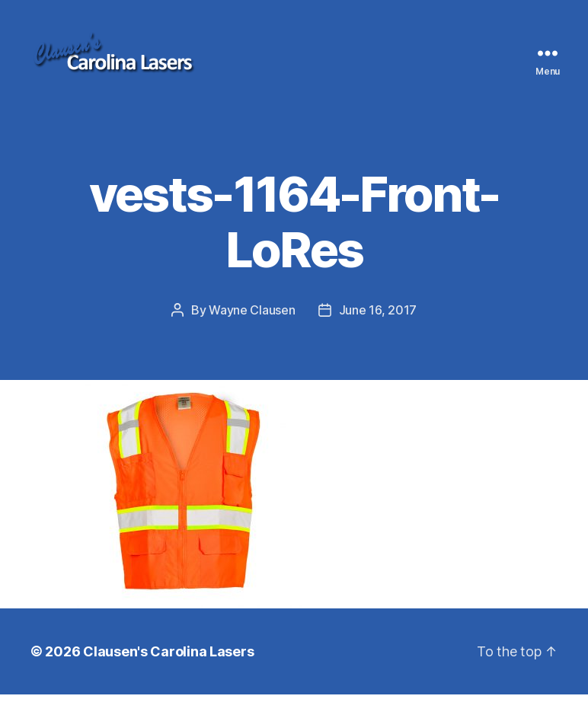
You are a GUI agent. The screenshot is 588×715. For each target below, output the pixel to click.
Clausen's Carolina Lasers (168, 672)
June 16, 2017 (378, 330)
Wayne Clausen (252, 330)
